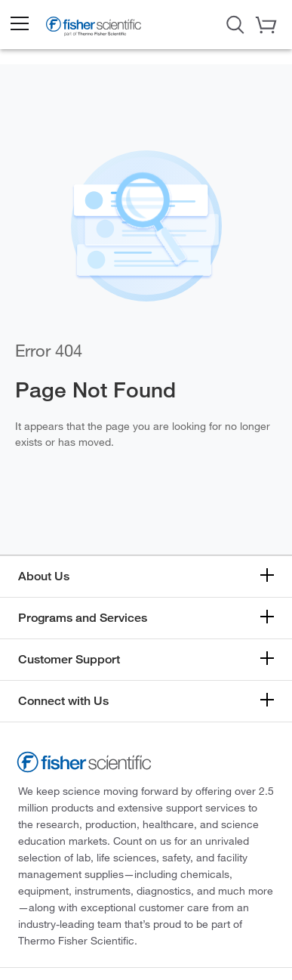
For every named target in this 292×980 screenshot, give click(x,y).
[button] (19, 24)
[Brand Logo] (94, 28)
